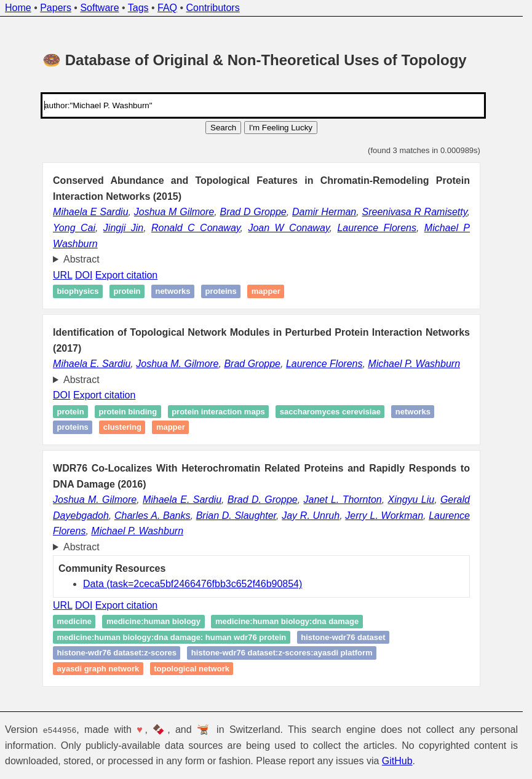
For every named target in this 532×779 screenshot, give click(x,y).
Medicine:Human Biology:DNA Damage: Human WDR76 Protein (172, 637)
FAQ (167, 8)
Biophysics (78, 291)
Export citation (126, 275)
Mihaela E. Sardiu (92, 364)
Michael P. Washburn (414, 364)
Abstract (81, 259)
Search (223, 128)
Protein (127, 291)
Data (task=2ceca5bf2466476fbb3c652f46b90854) (193, 584)
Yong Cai (74, 228)
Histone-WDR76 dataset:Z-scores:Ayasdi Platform (282, 653)
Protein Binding (128, 412)
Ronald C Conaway (196, 228)
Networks (173, 291)
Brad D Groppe (253, 212)
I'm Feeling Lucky (281, 128)
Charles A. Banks (153, 516)
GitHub (397, 761)
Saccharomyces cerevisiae (330, 412)
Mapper (266, 291)
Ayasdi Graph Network (98, 669)
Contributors (213, 8)
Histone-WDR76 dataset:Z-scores (117, 653)
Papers (56, 8)
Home (18, 8)
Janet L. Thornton (342, 500)
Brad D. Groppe (263, 500)
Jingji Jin (123, 228)
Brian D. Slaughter (236, 516)
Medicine (74, 621)
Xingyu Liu (411, 500)
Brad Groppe (252, 364)
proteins (220, 291)
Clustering (122, 427)
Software (99, 8)
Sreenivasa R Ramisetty (414, 212)
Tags (138, 8)
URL (62, 275)
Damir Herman (324, 212)
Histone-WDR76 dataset (343, 637)
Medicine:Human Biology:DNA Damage (287, 621)
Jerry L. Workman (384, 516)
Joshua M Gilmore (174, 212)
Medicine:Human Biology (153, 621)
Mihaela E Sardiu (90, 212)
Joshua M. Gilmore (177, 364)
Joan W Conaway (288, 228)
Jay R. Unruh (311, 516)
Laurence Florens (376, 228)
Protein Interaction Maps (218, 412)
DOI (84, 275)
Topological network (192, 669)
